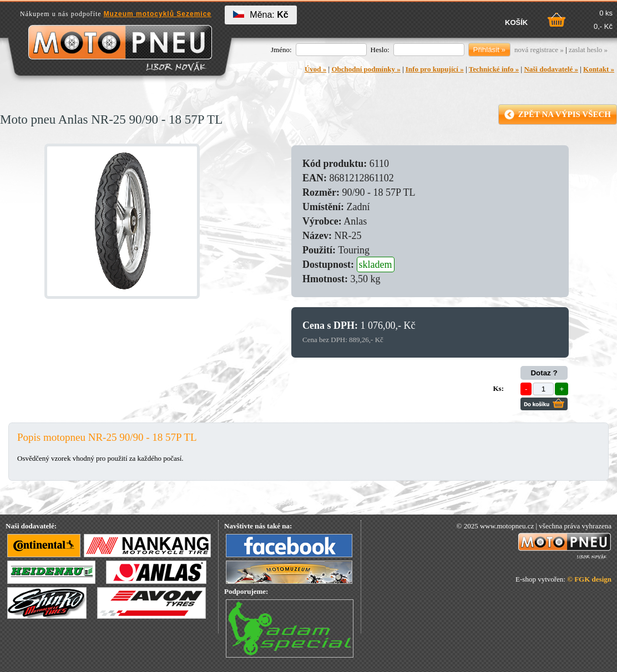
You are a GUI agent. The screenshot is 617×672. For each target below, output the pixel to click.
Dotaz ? (544, 373)
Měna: (261, 15)
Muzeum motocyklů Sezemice (158, 14)
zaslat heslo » (588, 50)
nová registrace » (539, 50)
